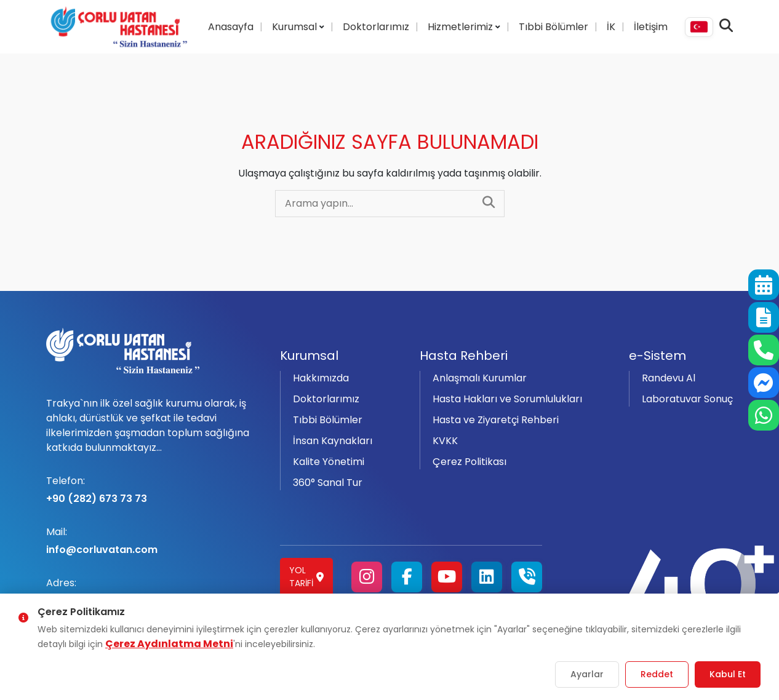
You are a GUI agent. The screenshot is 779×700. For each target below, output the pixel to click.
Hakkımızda (321, 378)
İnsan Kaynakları (333, 441)
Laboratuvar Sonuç (687, 399)
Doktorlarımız (376, 27)
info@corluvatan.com (156, 541)
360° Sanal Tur (328, 483)
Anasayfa (231, 27)
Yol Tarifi (306, 577)
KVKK (445, 441)
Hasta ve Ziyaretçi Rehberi (496, 420)
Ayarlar (587, 674)
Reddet (657, 674)
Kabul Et (728, 674)
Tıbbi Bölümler (553, 27)
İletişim (651, 27)
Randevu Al (669, 378)
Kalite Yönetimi (329, 462)
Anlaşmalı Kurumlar (480, 378)
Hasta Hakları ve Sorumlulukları (507, 399)
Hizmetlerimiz (461, 27)
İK (611, 27)
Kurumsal (296, 27)
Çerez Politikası (469, 462)
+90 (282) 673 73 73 (156, 490)
